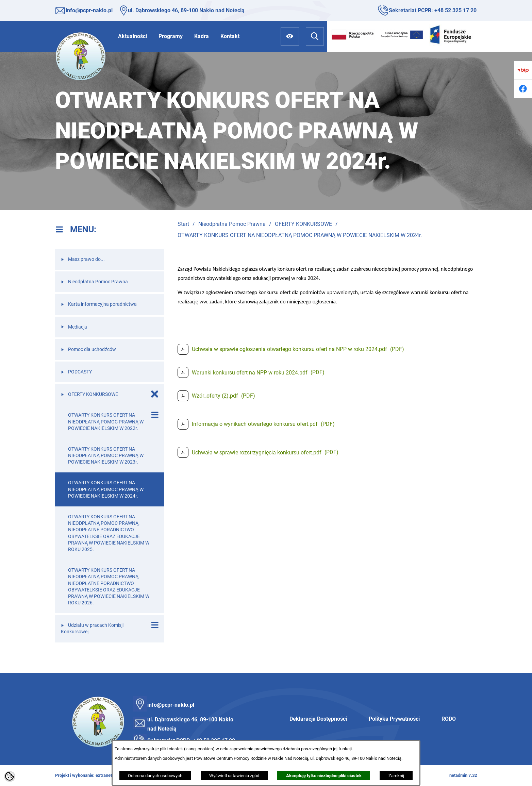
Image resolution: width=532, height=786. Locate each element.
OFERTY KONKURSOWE (303, 224)
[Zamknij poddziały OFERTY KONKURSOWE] (155, 394)
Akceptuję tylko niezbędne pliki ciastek (324, 776)
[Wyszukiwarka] (315, 36)
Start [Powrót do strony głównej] (183, 224)
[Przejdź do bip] (523, 70)
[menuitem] (132, 36)
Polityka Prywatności (394, 719)
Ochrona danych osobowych (155, 776)
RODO (449, 719)
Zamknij (396, 776)
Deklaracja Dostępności (318, 719)
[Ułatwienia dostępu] (290, 36)
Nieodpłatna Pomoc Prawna (232, 224)
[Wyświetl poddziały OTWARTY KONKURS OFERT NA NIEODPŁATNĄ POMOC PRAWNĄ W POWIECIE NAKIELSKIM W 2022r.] (155, 415)
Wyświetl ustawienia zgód (234, 776)
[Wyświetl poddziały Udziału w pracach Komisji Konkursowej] (155, 625)
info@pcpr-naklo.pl (89, 10)
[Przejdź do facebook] (523, 89)
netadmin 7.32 (463, 775)
